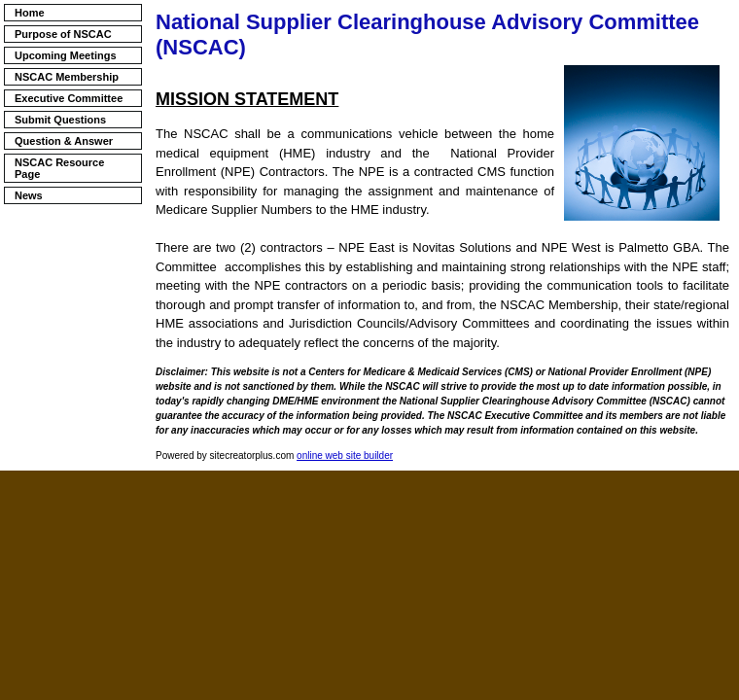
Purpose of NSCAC (63, 34)
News (29, 195)
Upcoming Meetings (66, 55)
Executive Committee (69, 98)
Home (30, 13)
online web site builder (345, 455)
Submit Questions (60, 120)
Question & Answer (64, 141)
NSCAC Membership (67, 77)
